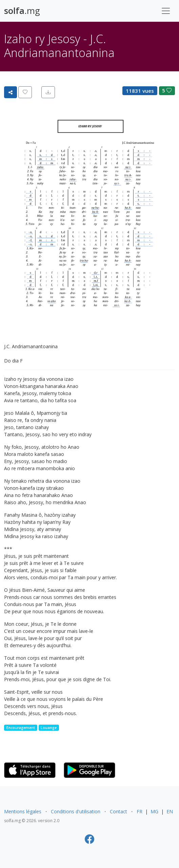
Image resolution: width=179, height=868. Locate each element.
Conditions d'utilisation (76, 811)
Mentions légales (23, 811)
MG (154, 811)
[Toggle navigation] (166, 11)
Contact (118, 811)
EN (170, 811)
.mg (22, 11)
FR (140, 811)
